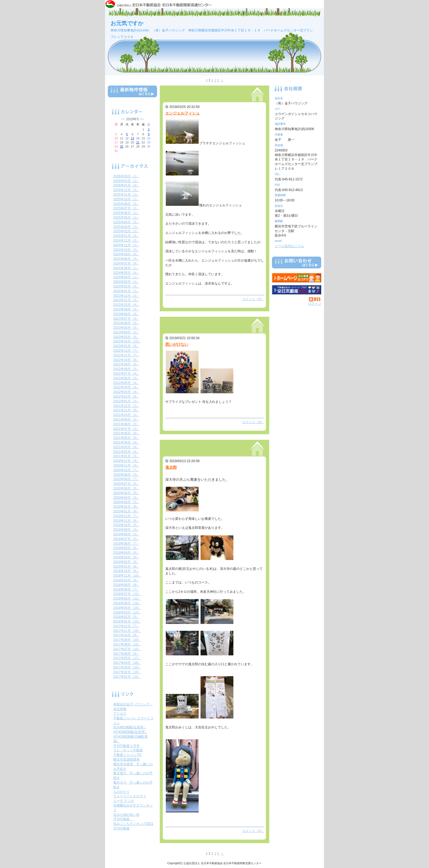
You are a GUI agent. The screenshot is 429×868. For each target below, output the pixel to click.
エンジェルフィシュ (182, 113)
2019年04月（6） (126, 553)
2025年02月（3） (126, 231)
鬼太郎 (171, 467)
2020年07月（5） (126, 484)
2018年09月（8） (126, 585)
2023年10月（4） (126, 305)
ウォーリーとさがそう (130, 796)
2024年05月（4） (126, 273)
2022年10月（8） (126, 360)
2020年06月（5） (126, 488)
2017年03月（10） (127, 667)
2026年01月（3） (126, 185)
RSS (315, 299)
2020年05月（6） (126, 493)
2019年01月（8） (126, 567)
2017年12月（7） (126, 626)
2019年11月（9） (126, 521)
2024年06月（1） (126, 268)
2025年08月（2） (126, 204)
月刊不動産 (123, 819)
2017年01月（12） (127, 677)
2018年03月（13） (127, 612)
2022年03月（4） (126, 392)
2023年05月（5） (126, 328)
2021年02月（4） (126, 452)
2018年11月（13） (127, 576)
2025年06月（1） (126, 213)
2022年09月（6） (126, 364)
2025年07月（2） (126, 208)
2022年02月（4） (126, 397)
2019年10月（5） (126, 525)
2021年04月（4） (126, 442)
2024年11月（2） (126, 245)
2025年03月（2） (126, 227)
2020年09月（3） (126, 475)
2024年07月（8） (126, 263)
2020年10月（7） (126, 470)
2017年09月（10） (127, 640)
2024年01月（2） (126, 291)
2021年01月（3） (126, 456)
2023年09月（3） (126, 309)
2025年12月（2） (126, 190)
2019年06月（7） (126, 544)
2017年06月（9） (126, 654)
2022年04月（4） (126, 387)
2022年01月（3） (126, 401)
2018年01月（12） (127, 621)
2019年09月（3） (126, 530)
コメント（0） (253, 299)
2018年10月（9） (126, 580)
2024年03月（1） (126, 282)
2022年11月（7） (126, 355)
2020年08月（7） (126, 479)
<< (123, 119)
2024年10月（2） (126, 250)
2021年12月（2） (126, 406)
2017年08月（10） (127, 644)
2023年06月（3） (126, 323)
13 (132, 138)
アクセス (120, 714)
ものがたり (121, 792)
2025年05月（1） (126, 218)
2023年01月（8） (126, 346)
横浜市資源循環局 (126, 759)
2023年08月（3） (126, 314)
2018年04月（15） (127, 608)
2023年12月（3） (126, 296)
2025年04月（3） (126, 222)
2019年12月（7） (126, 516)
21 (138, 142)
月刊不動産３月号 (126, 746)
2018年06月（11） (127, 599)
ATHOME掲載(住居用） (131, 732)
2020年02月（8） (126, 507)
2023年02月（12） (127, 341)
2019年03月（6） (126, 557)
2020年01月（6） (126, 511)
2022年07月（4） (126, 374)
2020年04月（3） (126, 498)
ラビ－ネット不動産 (128, 750)
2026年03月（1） (126, 176)
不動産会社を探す (297, 290)
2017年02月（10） (127, 672)
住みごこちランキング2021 (133, 824)
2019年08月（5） (126, 534)
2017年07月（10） (127, 649)
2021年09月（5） (126, 420)
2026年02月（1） (126, 181)
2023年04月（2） (126, 332)
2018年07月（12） (127, 594)
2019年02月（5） (126, 562)
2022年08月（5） (126, 369)
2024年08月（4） (126, 259)
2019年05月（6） (126, 548)
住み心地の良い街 (126, 815)
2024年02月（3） (126, 286)
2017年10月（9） (126, 635)
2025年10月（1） (126, 199)
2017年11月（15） (127, 631)
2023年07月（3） (126, 319)
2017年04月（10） (127, 663)
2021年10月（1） (126, 415)
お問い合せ (297, 263)
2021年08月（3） (126, 424)
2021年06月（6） (126, 433)
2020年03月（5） (126, 502)
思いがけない (177, 344)
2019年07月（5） (126, 539)
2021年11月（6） (126, 410)
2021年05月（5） (126, 438)
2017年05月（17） (127, 658)
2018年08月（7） (126, 590)
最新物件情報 (132, 94)
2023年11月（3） (126, 300)
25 (121, 146)
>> (142, 119)
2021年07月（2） (126, 429)
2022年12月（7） (126, 351)
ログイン (315, 304)
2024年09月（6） (126, 254)
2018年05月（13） (127, 603)
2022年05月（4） (126, 383)
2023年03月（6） (126, 337)
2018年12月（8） (126, 571)
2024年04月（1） (126, 277)
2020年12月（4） (126, 461)
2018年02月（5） (126, 617)
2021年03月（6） (126, 447)
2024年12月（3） (126, 241)
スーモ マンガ (124, 801)
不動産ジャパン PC (127, 755)
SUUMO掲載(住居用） (130, 727)
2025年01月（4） (126, 236)
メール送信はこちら (289, 246)
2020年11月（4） (126, 465)
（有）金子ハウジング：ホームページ (297, 278)
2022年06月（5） (126, 378)
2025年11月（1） (126, 195)
